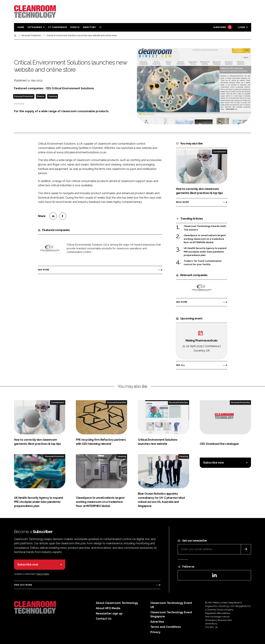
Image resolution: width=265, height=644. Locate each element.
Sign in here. (43, 574)
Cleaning (53, 96)
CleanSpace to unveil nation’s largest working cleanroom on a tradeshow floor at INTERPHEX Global (205, 239)
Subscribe (222, 27)
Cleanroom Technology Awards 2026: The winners (205, 228)
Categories (35, 27)
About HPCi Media (108, 608)
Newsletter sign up (109, 614)
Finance (41, 96)
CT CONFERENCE (57, 27)
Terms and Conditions (166, 627)
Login (241, 27)
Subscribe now (213, 463)
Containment (220, 152)
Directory (89, 27)
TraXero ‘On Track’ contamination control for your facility (203, 263)
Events (75, 27)
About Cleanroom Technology (117, 603)
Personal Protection (24, 96)
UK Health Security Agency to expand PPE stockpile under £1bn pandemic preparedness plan (205, 252)
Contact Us (104, 619)
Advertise (157, 622)
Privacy (155, 632)
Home (21, 27)
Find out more (23, 585)
